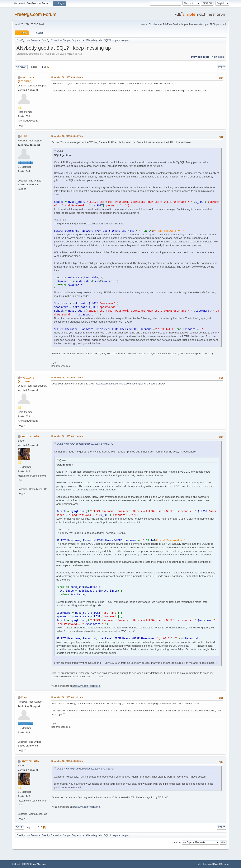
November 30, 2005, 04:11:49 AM (67, 436)
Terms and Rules (211, 864)
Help (199, 864)
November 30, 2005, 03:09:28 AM (67, 77)
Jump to (176, 842)
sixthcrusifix (30, 436)
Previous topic (200, 57)
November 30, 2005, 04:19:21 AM (67, 697)
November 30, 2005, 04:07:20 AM (67, 377)
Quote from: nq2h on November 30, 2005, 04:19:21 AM (86, 769)
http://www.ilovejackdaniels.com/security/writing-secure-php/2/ (130, 384)
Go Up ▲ (225, 864)
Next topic (218, 57)
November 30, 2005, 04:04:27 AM (67, 136)
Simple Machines (38, 864)
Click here (154, 24)
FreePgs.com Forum (35, 14)
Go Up (19, 827)
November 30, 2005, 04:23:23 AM (67, 761)
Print (222, 67)
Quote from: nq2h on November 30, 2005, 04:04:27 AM (86, 444)
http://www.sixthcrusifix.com (86, 686)
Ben (24, 136)
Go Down (21, 67)
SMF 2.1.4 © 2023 (21, 864)
